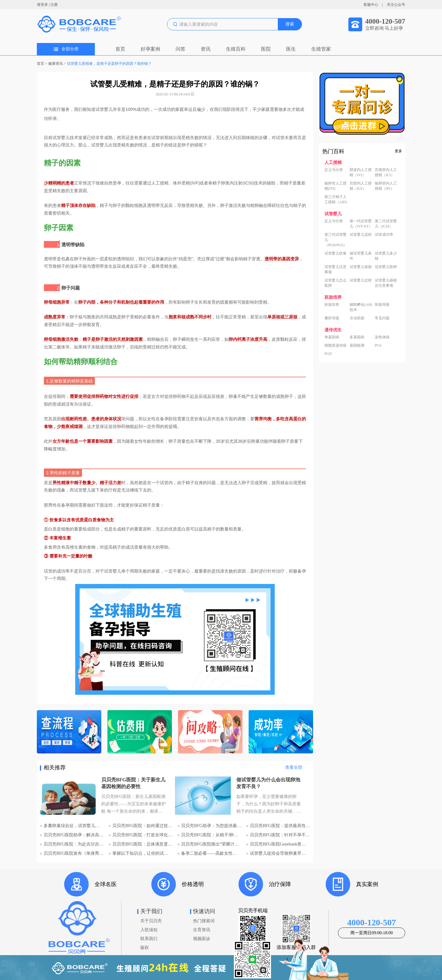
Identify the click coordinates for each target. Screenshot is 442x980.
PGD (328, 354)
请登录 (42, 5)
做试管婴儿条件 (361, 256)
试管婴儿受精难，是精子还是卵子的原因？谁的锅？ (109, 64)
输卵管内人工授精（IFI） (386, 186)
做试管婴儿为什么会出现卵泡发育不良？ (268, 783)
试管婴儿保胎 (361, 267)
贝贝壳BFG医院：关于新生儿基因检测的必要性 (133, 783)
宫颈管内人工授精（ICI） (386, 172)
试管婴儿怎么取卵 (335, 283)
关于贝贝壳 (151, 921)
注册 (54, 5)
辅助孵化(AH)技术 (361, 307)
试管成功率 (384, 235)
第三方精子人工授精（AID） (337, 199)
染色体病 (382, 337)
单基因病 (332, 337)
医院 (266, 49)
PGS (378, 345)
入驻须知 (149, 930)
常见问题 (382, 318)
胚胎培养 (332, 305)
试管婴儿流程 (361, 235)
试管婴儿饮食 (335, 253)
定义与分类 (334, 170)
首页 (120, 49)
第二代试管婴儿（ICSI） (386, 224)
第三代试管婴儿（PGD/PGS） (336, 240)
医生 (291, 49)
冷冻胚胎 (357, 318)
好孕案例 (150, 49)
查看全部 (294, 767)
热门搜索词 (204, 921)
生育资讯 (202, 930)
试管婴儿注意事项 (335, 269)
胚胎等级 (382, 305)
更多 (398, 151)
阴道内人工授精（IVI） (361, 172)
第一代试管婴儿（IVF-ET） (361, 224)
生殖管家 (321, 49)
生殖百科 (236, 49)
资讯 (206, 49)
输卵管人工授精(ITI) (335, 186)
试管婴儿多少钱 (386, 256)
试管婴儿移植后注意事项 (386, 283)
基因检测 (357, 345)
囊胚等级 (332, 318)
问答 (180, 49)
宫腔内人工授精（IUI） (361, 186)
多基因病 (357, 337)
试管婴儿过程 (361, 280)
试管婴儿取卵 (386, 267)
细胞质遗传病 (335, 345)
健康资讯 (56, 64)
